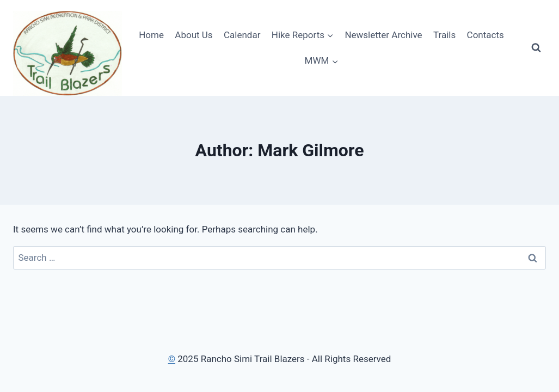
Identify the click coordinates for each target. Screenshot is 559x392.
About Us (193, 35)
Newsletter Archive (383, 35)
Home (151, 35)
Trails (444, 35)
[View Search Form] (536, 48)
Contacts (486, 35)
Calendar (242, 35)
